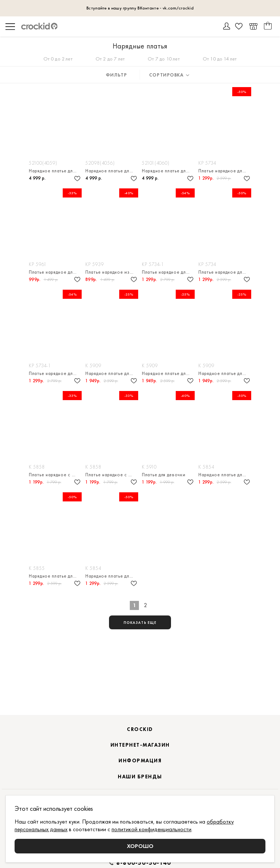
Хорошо (140, 846)
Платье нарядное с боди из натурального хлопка (55, 475)
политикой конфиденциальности (151, 829)
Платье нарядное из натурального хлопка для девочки (112, 272)
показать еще (140, 623)
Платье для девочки (164, 475)
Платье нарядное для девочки (225, 171)
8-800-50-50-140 (144, 863)
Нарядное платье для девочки (55, 171)
